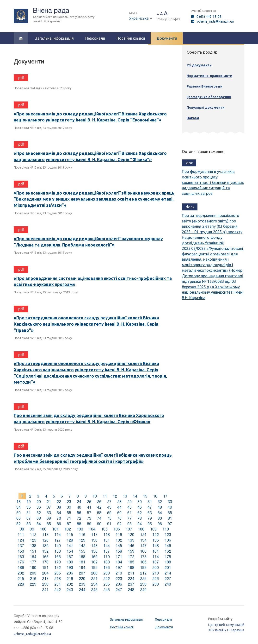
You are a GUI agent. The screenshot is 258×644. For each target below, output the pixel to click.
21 (49, 502)
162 (168, 551)
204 (45, 573)
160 (143, 551)
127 (58, 540)
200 (156, 568)
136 (168, 540)
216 (33, 579)
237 (131, 584)
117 (94, 535)
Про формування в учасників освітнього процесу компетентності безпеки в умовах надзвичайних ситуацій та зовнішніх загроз (213, 182)
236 (119, 584)
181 (82, 562)
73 (89, 518)
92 (119, 524)
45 (129, 507)
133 (131, 540)
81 (170, 518)
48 (160, 507)
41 (89, 507)
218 (58, 579)
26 (99, 502)
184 (119, 562)
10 (95, 496)
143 (94, 546)
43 (109, 507)
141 (70, 546)
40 (79, 507)
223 (119, 579)
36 (39, 507)
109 (153, 529)
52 (39, 513)
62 (140, 513)
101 (55, 529)
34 (18, 507)
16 (155, 496)
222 (107, 579)
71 (69, 518)
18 (18, 502)
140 (58, 546)
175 (168, 557)
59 (109, 513)
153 (58, 551)
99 (32, 529)
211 (131, 573)
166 (58, 557)
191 (45, 568)
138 (33, 546)
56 (79, 513)
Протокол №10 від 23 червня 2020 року (43, 429)
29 (129, 502)
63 (150, 513)
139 (45, 546)
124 (21, 540)
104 (92, 529)
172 (131, 557)
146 (131, 546)
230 (45, 584)
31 (150, 502)
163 (21, 557)
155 (82, 551)
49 (170, 507)
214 (168, 573)
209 (107, 573)
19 (29, 502)
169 (94, 557)
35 (29, 507)
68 (39, 518)
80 (160, 518)
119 (119, 535)
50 (18, 513)
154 (70, 551)
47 (150, 507)
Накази (193, 118)
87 (69, 524)
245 (94, 590)
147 (143, 546)
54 (59, 513)
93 (129, 524)
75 (109, 518)
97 (170, 524)
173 (143, 557)
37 (49, 507)
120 (131, 535)
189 (21, 568)
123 (168, 535)
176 (21, 562)
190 (33, 568)
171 (119, 557)
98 (22, 529)
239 (156, 584)
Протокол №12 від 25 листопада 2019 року (46, 292)
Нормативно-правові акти (209, 76)
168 (82, 557)
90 (99, 524)
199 (143, 568)
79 (150, 518)
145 (119, 546)
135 (156, 540)
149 (168, 546)
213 (156, 573)
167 (70, 557)
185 (131, 562)
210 (119, 573)
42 (99, 507)
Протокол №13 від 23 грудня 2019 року (43, 128)
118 (107, 535)
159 (131, 551)
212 (143, 573)
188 (168, 562)
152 (45, 551)
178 (45, 562)
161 (156, 551)
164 (33, 557)
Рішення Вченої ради (205, 86)
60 (119, 513)
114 (58, 535)
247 (119, 590)
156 (94, 551)
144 (107, 546)
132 (119, 540)
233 (82, 584)
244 (82, 590)
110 (166, 529)
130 (94, 540)
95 (150, 524)
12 (115, 496)
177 (33, 562)
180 (70, 562)
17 (165, 496)
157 (107, 551)
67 (29, 518)
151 (33, 551)
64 (160, 513)
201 (168, 568)
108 (141, 529)
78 (140, 518)
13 (125, 496)
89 (89, 524)
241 (45, 590)
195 (94, 568)
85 (49, 524)
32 (160, 502)
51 (29, 513)
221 (94, 579)
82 (18, 524)
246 (107, 590)
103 (80, 529)
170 (107, 557)
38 (59, 507)
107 (129, 529)
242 (58, 590)
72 (79, 518)
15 (145, 496)
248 (131, 590)
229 (33, 584)
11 (105, 496)
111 (21, 535)
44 (119, 507)
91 (109, 524)
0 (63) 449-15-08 (209, 17)
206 (70, 573)
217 (45, 579)
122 (156, 535)
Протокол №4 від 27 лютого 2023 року (43, 88)
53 (49, 513)
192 (58, 568)
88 (79, 524)
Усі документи (199, 65)
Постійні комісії (131, 38)
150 (21, 551)
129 (82, 540)
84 (39, 524)
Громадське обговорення (209, 97)
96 (160, 524)
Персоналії (95, 38)
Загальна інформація (54, 38)
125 (33, 540)
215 (21, 579)
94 (140, 524)
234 (94, 584)
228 (21, 584)
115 (70, 535)
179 (58, 562)
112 (33, 535)
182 (94, 562)
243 (70, 590)
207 (82, 573)
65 (170, 513)
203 (33, 573)
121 (143, 535)
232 (70, 584)
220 (82, 579)
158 (119, 551)
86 (59, 524)
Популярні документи (206, 107)
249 (143, 590)
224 (131, 579)
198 (131, 568)
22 (59, 502)
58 (99, 513)
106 (117, 529)
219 (70, 579)
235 (107, 584)
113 (45, 535)
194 (82, 568)
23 (69, 502)
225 (143, 579)
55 (69, 513)
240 (168, 584)
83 (29, 524)
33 (170, 502)
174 (156, 557)
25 (89, 502)
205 (58, 573)
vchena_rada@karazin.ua (215, 21)
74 (99, 518)
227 (168, 579)
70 (59, 518)
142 (82, 546)
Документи (167, 38)
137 (21, 546)
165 (45, 557)
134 (143, 540)
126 (45, 540)
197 (119, 568)
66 (18, 518)
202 (21, 573)
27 (109, 502)
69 (49, 518)
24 (79, 502)
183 (107, 562)
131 (107, 540)
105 (104, 529)
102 (68, 529)
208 (94, 573)
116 (82, 535)
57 (89, 513)
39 (69, 507)
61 (129, 513)
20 (39, 502)
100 (43, 529)
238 (143, 584)
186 (143, 562)
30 (140, 502)
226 (156, 579)
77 (129, 518)
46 (140, 507)
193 (70, 568)
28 (119, 502)
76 (119, 518)
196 (107, 568)
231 (58, 584)
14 (135, 496)
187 (156, 562)
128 (70, 540)
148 (156, 546)
